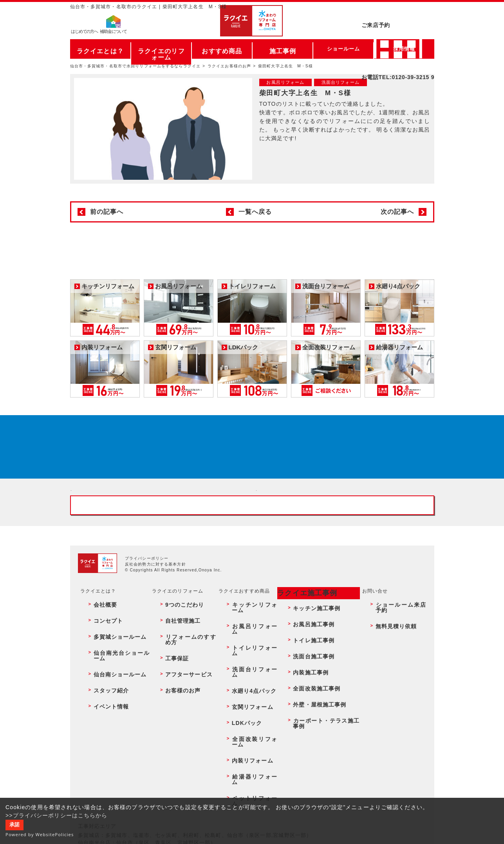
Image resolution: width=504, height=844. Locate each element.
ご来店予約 (398, 14)
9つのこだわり (178, 689)
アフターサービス (182, 723)
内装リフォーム (246, 756)
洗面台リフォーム (248, 714)
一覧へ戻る (255, 212)
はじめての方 (85, 33)
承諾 (14, 825)
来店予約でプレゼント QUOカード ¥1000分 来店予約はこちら (250, 456)
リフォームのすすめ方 (187, 706)
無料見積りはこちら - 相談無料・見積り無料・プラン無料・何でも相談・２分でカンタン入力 (345, 537)
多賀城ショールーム (112, 706)
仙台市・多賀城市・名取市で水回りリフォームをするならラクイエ (135, 66)
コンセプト (102, 697)
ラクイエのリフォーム (161, 49)
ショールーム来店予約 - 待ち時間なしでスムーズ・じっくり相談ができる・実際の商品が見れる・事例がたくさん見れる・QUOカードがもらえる (160, 537)
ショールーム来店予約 (398, 689)
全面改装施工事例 (311, 731)
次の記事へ (397, 212)
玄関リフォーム (246, 731)
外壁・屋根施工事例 (313, 739)
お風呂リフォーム (248, 697)
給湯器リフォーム (248, 765)
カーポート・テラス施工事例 (324, 748)
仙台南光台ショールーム (117, 714)
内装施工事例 (306, 723)
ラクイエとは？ (100, 49)
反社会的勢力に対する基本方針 (155, 653)
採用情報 (404, 49)
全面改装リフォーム (251, 748)
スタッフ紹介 (104, 731)
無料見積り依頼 (390, 697)
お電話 (398, 29)
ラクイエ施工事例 (302, 680)
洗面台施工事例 (308, 714)
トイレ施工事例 (308, 706)
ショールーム (344, 49)
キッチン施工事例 (311, 689)
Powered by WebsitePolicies (40, 834)
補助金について (114, 33)
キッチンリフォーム (251, 689)
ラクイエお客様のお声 (229, 66)
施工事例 (283, 49)
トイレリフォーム (248, 706)
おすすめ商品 (222, 49)
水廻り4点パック (247, 723)
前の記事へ (107, 212)
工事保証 (171, 714)
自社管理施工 (176, 697)
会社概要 (99, 689)
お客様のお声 (176, 731)
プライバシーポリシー (147, 647)
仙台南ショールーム (112, 723)
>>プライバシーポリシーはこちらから (57, 815)
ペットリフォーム (248, 774)
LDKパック (241, 739)
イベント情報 (104, 739)
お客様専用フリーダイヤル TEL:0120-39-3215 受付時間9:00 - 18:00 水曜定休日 (252, 588)
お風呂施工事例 (308, 697)
